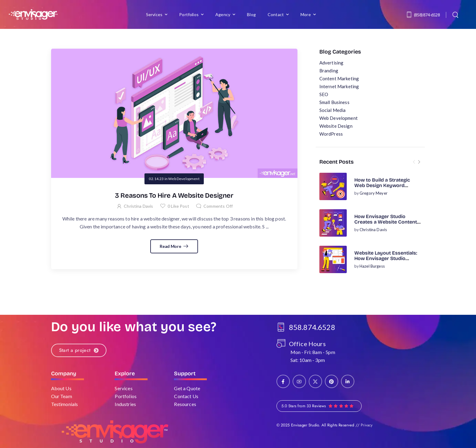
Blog (251, 14)
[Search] (456, 15)
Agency (223, 14)
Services (154, 14)
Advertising (332, 63)
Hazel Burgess (372, 266)
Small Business (334, 102)
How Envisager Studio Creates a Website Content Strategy (386, 222)
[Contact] (410, 15)
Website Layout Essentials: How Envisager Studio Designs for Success (386, 259)
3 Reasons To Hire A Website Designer (174, 196)
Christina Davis (373, 230)
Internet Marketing (339, 86)
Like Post (178, 206)
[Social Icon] (283, 381)
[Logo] (33, 14)
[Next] (419, 162)
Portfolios (189, 14)
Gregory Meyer (374, 193)
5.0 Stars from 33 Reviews (304, 406)
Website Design (336, 126)
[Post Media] (333, 186)
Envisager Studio (305, 425)
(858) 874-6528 (427, 15)
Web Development (339, 118)
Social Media (333, 110)
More (306, 14)
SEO (324, 94)
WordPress (331, 134)
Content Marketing (339, 78)
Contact (276, 14)
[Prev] (414, 162)
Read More (171, 246)
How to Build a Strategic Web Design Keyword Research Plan (382, 186)
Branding (329, 71)
